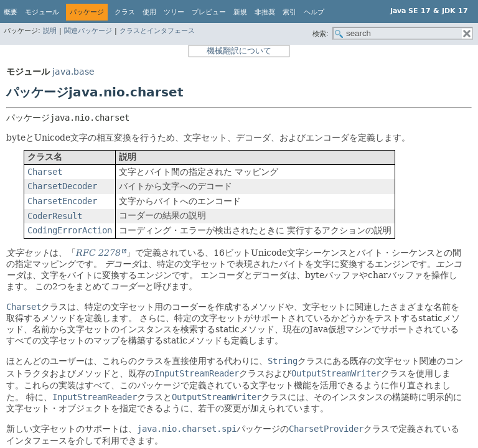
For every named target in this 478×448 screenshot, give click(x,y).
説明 (50, 31)
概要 (11, 12)
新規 (240, 12)
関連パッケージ (88, 31)
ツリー (174, 12)
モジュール (42, 12)
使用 (149, 12)
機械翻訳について (239, 51)
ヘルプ (314, 12)
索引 (289, 12)
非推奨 (265, 12)
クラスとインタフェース (157, 31)
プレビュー (209, 12)
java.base (73, 72)
